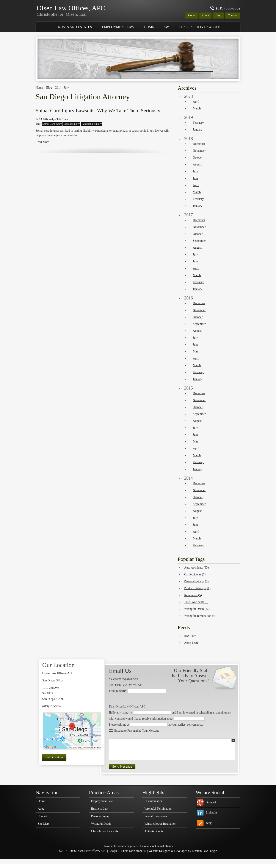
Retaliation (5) (193, 595)
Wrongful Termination (158, 809)
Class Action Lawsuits (200, 27)
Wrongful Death (101, 824)
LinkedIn (211, 813)
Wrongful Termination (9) (200, 616)
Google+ (211, 802)
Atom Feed (191, 643)
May (196, 351)
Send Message (122, 767)
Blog (218, 15)
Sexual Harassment (156, 816)
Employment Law (118, 27)
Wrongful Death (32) (197, 609)
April (196, 102)
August (197, 164)
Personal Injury (72, 124)
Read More (42, 142)
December (199, 144)
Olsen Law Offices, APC (71, 11)
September (199, 241)
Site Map (43, 824)
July (195, 171)
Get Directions (54, 757)
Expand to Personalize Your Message (137, 731)
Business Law (157, 27)
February (198, 123)
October (198, 158)
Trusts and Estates (74, 27)
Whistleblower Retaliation (160, 824)
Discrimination (154, 801)
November (199, 151)
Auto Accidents (154, 831)
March (197, 108)
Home (192, 15)
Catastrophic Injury (92, 124)
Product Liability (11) (197, 588)
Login (214, 851)
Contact (232, 15)
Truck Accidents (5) (196, 602)
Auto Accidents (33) (196, 568)
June (196, 178)
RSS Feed (190, 636)
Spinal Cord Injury (52, 124)
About (205, 15)
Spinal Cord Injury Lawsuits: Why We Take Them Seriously (98, 111)
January (198, 130)
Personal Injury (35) (196, 581)
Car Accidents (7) (195, 574)
